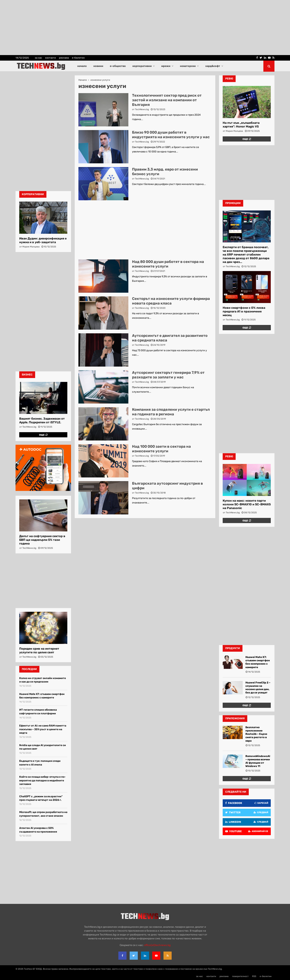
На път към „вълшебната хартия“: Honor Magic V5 (241, 125)
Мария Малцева (31, 247)
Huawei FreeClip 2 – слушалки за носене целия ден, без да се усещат (258, 688)
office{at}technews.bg (157, 945)
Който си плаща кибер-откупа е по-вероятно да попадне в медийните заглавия (42, 780)
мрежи (166, 66)
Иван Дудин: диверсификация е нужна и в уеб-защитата (43, 240)
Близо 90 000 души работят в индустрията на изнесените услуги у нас (171, 135)
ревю (229, 79)
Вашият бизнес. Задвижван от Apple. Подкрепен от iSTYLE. (42, 420)
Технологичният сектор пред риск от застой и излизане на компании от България (167, 100)
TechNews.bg (142, 109)
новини (98, 66)
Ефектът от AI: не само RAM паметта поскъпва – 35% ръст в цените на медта (43, 729)
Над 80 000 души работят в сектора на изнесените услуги (168, 264)
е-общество (118, 66)
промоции (233, 203)
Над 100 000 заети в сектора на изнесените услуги (161, 449)
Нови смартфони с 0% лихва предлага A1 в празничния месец (244, 311)
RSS (254, 976)
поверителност (240, 976)
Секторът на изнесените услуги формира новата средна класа (171, 301)
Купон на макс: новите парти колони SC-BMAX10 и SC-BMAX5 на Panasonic (247, 504)
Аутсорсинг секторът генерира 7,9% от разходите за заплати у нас (168, 375)
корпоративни (142, 66)
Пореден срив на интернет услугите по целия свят (39, 650)
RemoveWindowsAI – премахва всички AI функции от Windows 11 (258, 761)
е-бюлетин (78, 58)
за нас (38, 58)
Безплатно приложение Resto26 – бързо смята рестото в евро (256, 734)
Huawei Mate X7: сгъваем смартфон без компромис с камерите (258, 662)
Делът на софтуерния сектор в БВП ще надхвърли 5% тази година (42, 540)
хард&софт (213, 66)
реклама (64, 58)
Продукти (233, 648)
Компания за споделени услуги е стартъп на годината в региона (171, 412)
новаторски (188, 66)
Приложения (235, 718)
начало (82, 66)
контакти (50, 58)
